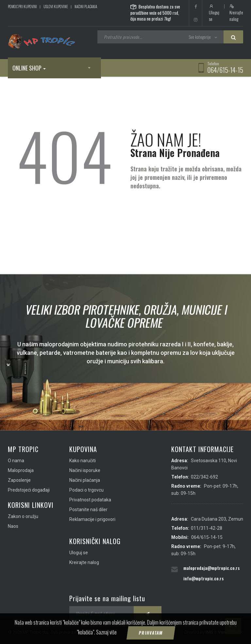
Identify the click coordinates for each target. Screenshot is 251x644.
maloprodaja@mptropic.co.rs (211, 568)
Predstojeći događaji (29, 490)
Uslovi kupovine (56, 7)
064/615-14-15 (225, 70)
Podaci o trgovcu (86, 490)
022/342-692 (204, 477)
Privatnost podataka (90, 500)
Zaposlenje (19, 480)
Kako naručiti (83, 461)
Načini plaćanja (86, 7)
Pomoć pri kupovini (22, 7)
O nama (16, 461)
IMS (209, 632)
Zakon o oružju (23, 516)
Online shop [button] (29, 68)
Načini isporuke (85, 470)
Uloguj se (214, 13)
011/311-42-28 (207, 528)
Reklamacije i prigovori (92, 519)
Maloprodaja (21, 470)
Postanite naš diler (88, 510)
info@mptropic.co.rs (203, 578)
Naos (13, 526)
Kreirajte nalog (236, 13)
